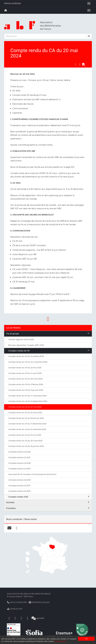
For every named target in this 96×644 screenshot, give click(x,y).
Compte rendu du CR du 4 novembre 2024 (27, 396)
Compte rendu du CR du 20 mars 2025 (25, 379)
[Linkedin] (15, 618)
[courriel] (9, 528)
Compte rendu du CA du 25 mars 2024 (25, 412)
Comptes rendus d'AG (49, 497)
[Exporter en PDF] (84, 64)
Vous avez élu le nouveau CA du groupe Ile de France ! (32, 474)
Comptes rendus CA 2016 (19, 491)
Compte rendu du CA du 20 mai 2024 (25, 407)
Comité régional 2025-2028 (21, 339)
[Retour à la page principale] (6, 10)
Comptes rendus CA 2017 (19, 486)
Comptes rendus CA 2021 (19, 457)
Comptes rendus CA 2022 (19, 452)
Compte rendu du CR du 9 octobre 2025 (26, 356)
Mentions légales (39, 602)
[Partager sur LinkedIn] (80, 64)
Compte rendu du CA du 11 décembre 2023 (27, 424)
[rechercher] (89, 36)
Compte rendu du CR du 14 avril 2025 (25, 373)
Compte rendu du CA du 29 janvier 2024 (26, 418)
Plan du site (15, 609)
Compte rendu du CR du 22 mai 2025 (25, 368)
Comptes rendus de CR (49, 351)
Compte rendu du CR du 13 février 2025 (26, 384)
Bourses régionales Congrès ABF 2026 (26, 345)
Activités (48, 502)
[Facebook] (9, 618)
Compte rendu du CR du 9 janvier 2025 (26, 390)
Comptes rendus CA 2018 (19, 480)
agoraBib (38, 618)
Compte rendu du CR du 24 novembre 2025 (28, 362)
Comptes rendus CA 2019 (19, 469)
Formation (48, 508)
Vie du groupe (48, 334)
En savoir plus (60, 641)
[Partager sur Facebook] (75, 64)
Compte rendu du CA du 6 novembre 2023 (27, 429)
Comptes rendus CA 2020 (20, 463)
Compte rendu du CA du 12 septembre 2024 (28, 401)
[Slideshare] (28, 618)
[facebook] (17, 528)
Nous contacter (17, 602)
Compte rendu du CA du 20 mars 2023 (25, 441)
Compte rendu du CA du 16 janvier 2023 (26, 446)
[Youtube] (21, 618)
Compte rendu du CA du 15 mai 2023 (25, 435)
